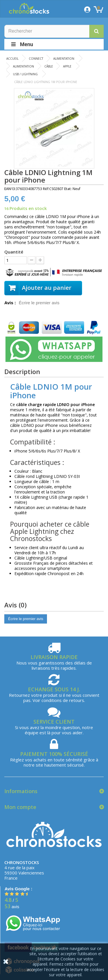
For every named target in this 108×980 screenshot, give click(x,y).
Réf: (46, 189)
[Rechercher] (54, 31)
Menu (22, 44)
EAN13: (10, 189)
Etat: (68, 189)
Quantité (14, 252)
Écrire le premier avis (39, 303)
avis (12, 907)
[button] (96, 31)
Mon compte (20, 807)
